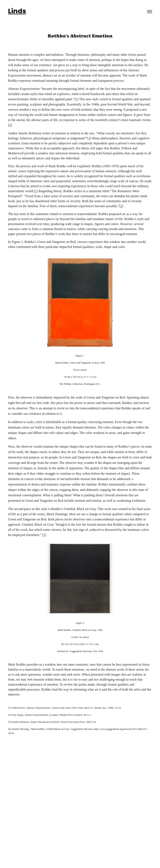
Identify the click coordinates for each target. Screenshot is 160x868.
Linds (17, 12)
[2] (10, 125)
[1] (76, 99)
